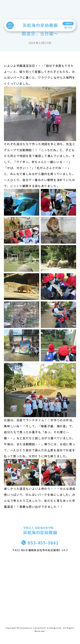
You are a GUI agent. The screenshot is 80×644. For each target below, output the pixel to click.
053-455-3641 (43, 543)
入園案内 (68, 23)
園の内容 (68, 27)
